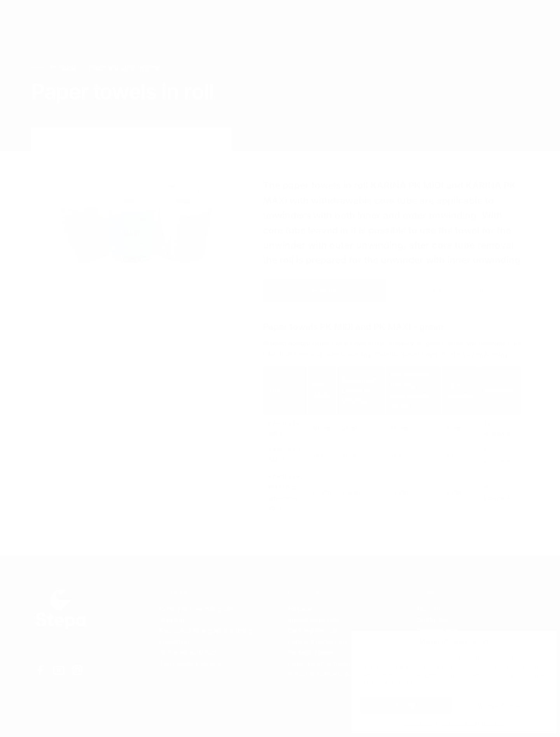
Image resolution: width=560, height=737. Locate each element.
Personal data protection (473, 722)
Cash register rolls (313, 631)
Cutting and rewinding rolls (197, 609)
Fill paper (301, 609)
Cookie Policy (421, 722)
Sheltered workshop (187, 652)
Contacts (183, 15)
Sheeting (172, 620)
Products (138, 15)
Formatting (174, 642)
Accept (406, 705)
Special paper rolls (314, 620)
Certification (433, 620)
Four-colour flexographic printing (206, 631)
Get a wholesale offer (460, 290)
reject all (436, 675)
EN (455, 16)
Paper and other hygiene (124, 67)
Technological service (190, 663)
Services (92, 15)
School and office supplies (325, 674)
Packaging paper (311, 652)
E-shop (325, 290)
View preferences (502, 705)
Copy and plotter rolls (318, 642)
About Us (429, 609)
